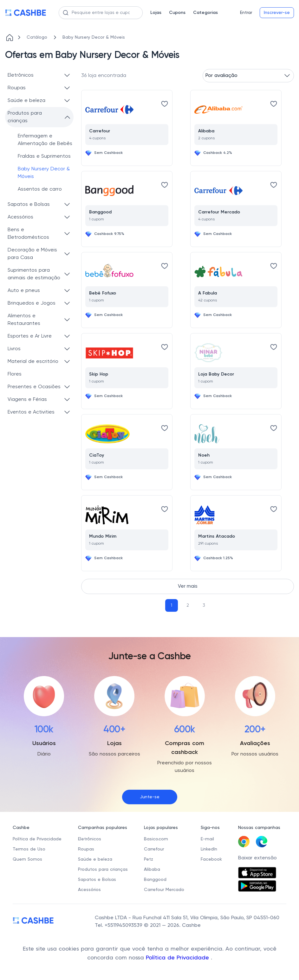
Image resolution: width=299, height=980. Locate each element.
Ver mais (188, 586)
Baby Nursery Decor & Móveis (44, 173)
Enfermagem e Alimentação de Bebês (45, 140)
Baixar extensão (257, 858)
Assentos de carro (40, 189)
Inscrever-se (277, 13)
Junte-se (150, 797)
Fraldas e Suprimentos (44, 156)
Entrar (246, 13)
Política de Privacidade (178, 958)
